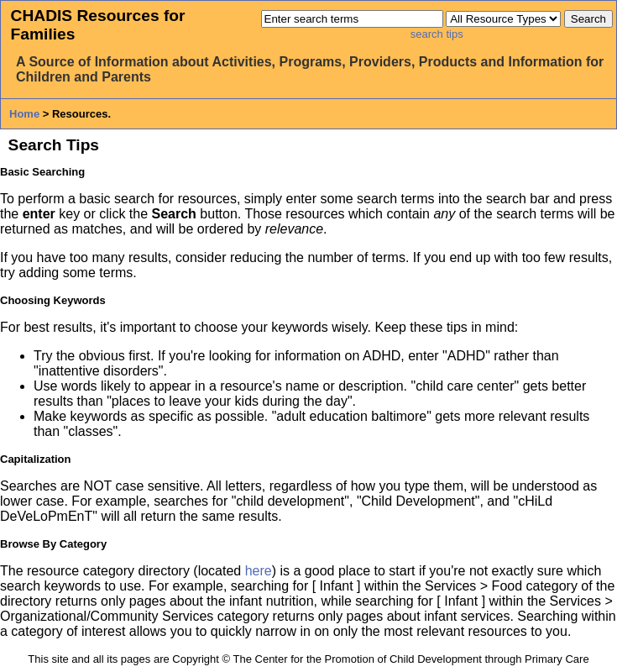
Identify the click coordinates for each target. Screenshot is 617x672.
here (259, 571)
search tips (437, 34)
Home (24, 114)
